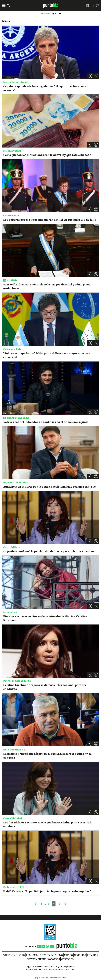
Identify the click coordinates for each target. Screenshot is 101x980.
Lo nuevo (57, 955)
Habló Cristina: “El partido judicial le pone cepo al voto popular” (47, 891)
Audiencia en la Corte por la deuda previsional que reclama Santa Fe (49, 487)
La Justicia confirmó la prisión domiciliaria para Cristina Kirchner (49, 551)
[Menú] (4, 6)
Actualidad (10, 955)
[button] (96, 76)
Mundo (68, 955)
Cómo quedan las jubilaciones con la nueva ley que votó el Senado (47, 155)
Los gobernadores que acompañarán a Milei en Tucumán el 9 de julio (50, 220)
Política (93, 955)
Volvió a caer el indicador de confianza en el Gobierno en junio (46, 422)
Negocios (80, 955)
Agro (22, 955)
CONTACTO (67, 959)
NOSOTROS (54, 959)
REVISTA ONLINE (37, 959)
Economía (32, 955)
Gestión (45, 955)
